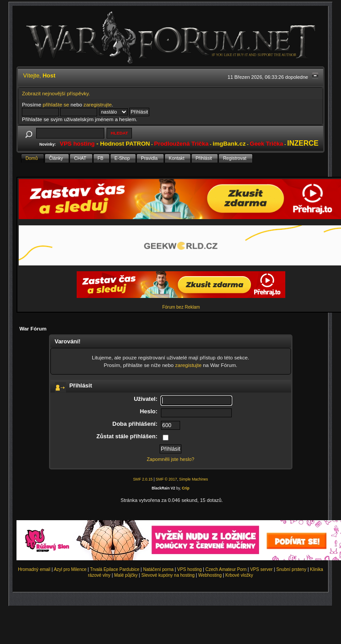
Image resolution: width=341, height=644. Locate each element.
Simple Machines (194, 479)
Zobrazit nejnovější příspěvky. (56, 93)
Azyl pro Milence (70, 569)
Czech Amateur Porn (226, 569)
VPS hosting (190, 569)
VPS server (261, 569)
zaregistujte (188, 365)
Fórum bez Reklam (181, 307)
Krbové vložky (239, 575)
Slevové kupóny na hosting (168, 575)
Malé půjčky (126, 575)
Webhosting (210, 575)
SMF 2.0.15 (143, 479)
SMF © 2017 (166, 479)
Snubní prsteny (291, 569)
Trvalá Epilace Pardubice (115, 569)
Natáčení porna (158, 569)
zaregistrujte (97, 104)
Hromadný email (34, 569)
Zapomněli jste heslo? (170, 459)
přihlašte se (56, 104)
